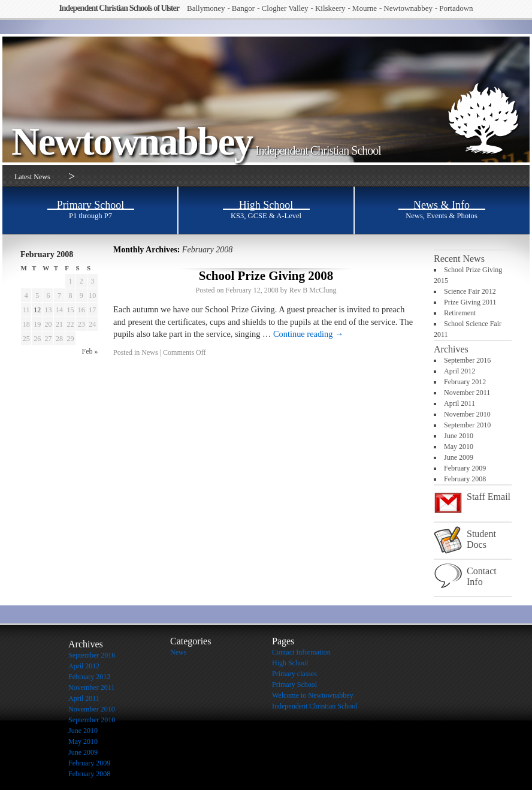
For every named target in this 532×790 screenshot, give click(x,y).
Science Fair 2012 (470, 291)
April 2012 (460, 371)
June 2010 (459, 436)
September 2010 (467, 425)
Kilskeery (330, 8)
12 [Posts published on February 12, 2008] (37, 310)
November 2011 (467, 393)
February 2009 (465, 468)
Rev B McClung (313, 290)
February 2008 (465, 479)
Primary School (294, 685)
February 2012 (465, 382)
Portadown (456, 8)
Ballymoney (206, 8)
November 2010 (467, 414)
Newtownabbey (408, 8)
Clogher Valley (285, 8)
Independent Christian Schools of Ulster (119, 8)
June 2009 (459, 457)
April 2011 (460, 403)
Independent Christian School (318, 150)
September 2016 (467, 360)
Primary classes (294, 674)
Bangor (243, 8)
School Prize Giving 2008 (266, 276)
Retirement (460, 313)
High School (290, 663)
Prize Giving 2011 (470, 302)
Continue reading (309, 334)
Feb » (90, 351)
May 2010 (459, 447)
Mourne (365, 8)
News (149, 352)
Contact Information (301, 652)
